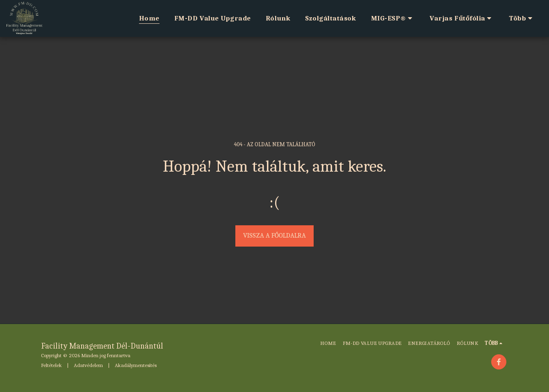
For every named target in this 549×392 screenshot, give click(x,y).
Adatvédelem (88, 365)
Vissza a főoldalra (274, 235)
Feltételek (51, 365)
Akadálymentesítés (136, 365)
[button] (393, 18)
